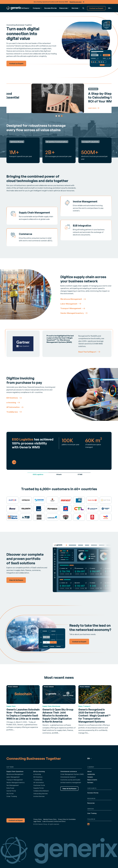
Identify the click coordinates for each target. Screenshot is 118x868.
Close (84, 2)
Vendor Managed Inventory (15, 783)
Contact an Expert (96, 8)
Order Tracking (12, 796)
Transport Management (15, 780)
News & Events (92, 780)
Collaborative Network (41, 791)
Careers (90, 777)
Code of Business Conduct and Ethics (54, 821)
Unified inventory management (71, 783)
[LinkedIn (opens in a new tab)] (88, 824)
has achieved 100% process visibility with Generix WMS (33, 443)
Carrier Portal (11, 791)
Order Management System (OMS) (72, 774)
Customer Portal (39, 785)
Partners (90, 783)
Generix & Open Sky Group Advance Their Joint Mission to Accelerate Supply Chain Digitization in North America (58, 716)
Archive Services (39, 796)
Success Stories (50, 8)
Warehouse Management (15, 774)
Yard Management (13, 785)
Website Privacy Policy (50, 819)
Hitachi (59, 474)
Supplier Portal (38, 788)
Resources (91, 803)
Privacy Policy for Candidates (67, 819)
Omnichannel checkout (68, 777)
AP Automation (39, 783)
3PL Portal (10, 794)
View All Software (69, 789)
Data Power (10, 788)
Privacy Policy (38, 819)
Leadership (91, 774)
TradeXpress (38, 780)
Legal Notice (37, 821)
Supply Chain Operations (15, 771)
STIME (80, 474)
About (89, 771)
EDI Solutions (38, 777)
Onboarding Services (41, 794)
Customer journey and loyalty (70, 780)
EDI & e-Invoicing (39, 771)
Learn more (62, 108)
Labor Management (13, 777)
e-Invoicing (37, 774)
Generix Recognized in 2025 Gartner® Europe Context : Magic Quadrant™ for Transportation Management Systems (94, 716)
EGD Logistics (38, 474)
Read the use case (76, 2)
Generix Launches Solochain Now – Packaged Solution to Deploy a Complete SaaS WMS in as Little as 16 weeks (23, 714)
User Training (92, 813)
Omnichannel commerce (69, 771)
